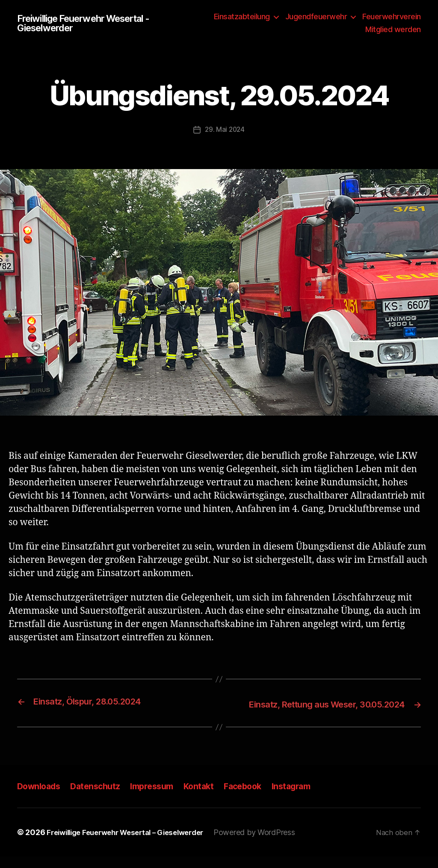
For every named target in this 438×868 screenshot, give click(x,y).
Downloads (41, 797)
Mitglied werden (393, 29)
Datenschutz (101, 797)
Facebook (256, 797)
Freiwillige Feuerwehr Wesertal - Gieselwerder (92, 23)
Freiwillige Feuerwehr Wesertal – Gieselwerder (133, 844)
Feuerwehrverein (392, 16)
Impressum (160, 797)
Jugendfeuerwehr (316, 16)
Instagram (308, 797)
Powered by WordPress (270, 844)
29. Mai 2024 (225, 129)
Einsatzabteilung (242, 16)
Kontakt (210, 797)
